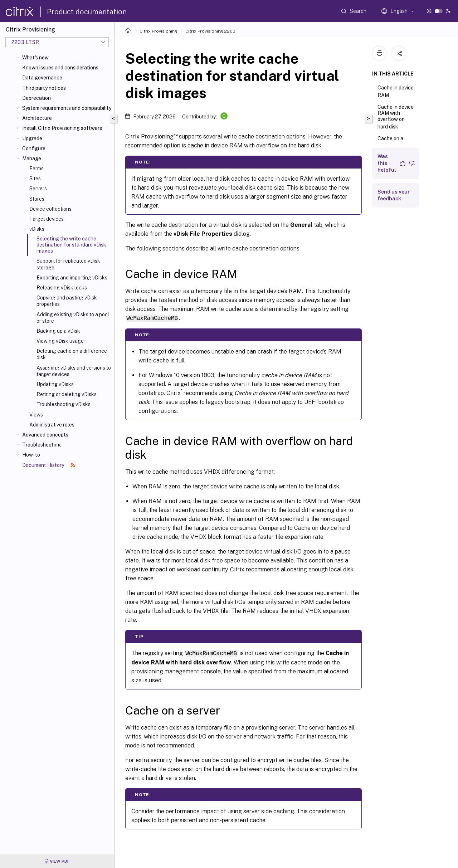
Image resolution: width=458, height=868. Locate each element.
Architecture (37, 118)
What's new (35, 58)
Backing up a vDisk (58, 331)
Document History (49, 465)
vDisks (37, 229)
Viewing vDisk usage (60, 341)
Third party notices (44, 88)
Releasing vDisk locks (62, 288)
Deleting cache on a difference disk (72, 354)
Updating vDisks (55, 384)
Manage (32, 159)
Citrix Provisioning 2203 (210, 31)
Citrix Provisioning (158, 31)
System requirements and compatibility (67, 108)
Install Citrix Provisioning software (62, 128)
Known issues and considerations (60, 68)
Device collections (50, 209)
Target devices (47, 219)
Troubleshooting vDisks (64, 404)
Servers (38, 189)
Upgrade (32, 138)
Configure (34, 148)
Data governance (42, 78)
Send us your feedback (394, 195)
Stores (37, 199)
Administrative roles (52, 425)
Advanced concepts (45, 435)
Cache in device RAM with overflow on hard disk (396, 117)
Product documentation (87, 12)
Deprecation (36, 98)
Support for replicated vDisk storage (68, 264)
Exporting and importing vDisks (72, 278)
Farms (36, 169)
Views (36, 415)
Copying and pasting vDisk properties (67, 301)
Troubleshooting (42, 445)
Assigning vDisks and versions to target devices (74, 371)
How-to (31, 455)
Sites (35, 179)
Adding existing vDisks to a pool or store (73, 318)
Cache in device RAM (396, 91)
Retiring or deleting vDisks (67, 394)
